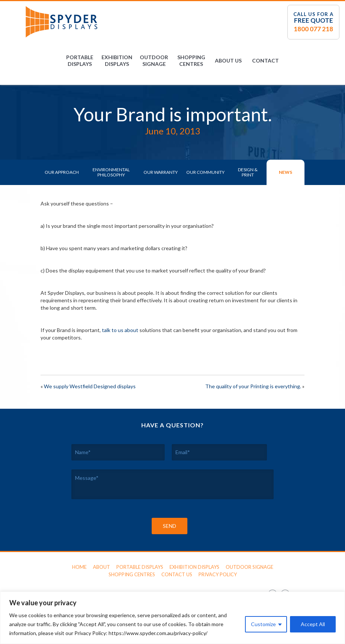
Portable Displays (80, 60)
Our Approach (62, 172)
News (286, 172)
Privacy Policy (218, 574)
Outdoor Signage (154, 60)
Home (79, 567)
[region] (172, 618)
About (101, 567)
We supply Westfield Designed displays (90, 386)
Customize (263, 624)
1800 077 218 (313, 29)
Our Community (205, 172)
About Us (228, 60)
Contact (265, 60)
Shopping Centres (191, 60)
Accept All (313, 624)
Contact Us (177, 574)
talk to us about (120, 330)
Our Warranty (161, 172)
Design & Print (248, 172)
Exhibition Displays (117, 60)
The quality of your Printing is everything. (253, 386)
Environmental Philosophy (111, 172)
